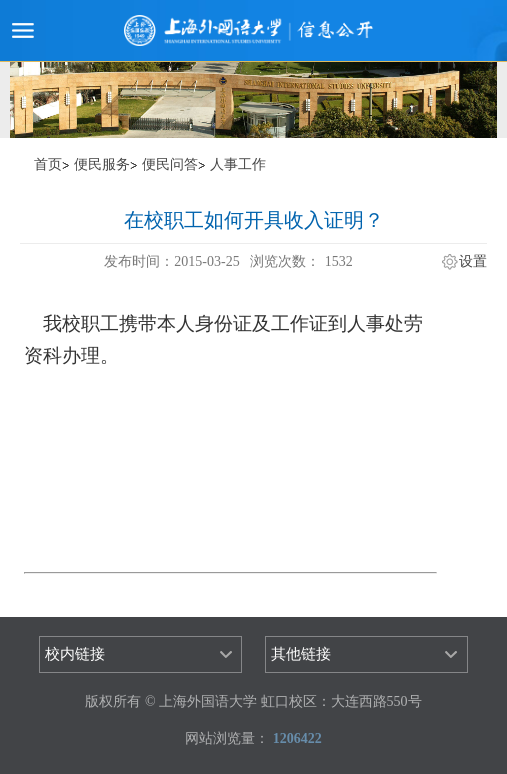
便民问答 (170, 164)
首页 (48, 164)
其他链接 (301, 654)
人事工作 (238, 164)
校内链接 (75, 654)
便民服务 (102, 164)
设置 (473, 261)
